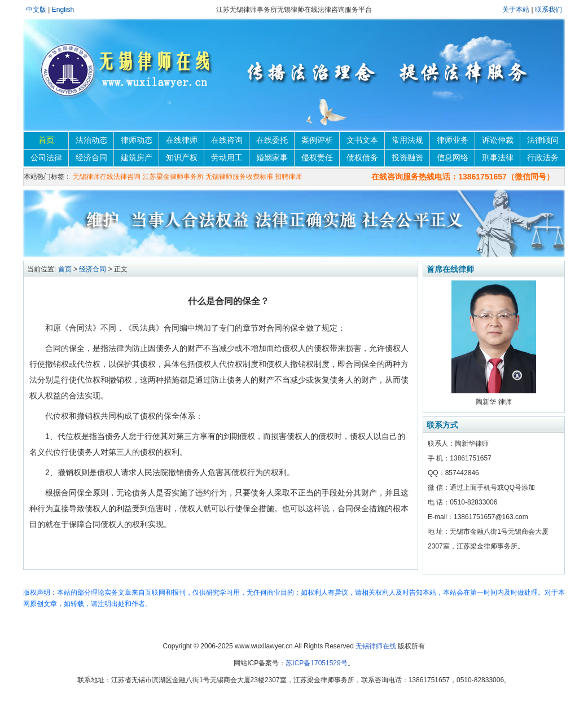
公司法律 (46, 157)
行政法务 (543, 157)
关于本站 (517, 10)
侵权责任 (317, 157)
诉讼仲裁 (498, 140)
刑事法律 (498, 157)
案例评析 (317, 140)
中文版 (36, 10)
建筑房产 (137, 157)
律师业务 (453, 140)
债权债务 (362, 157)
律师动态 (137, 140)
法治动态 (91, 140)
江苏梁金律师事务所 (173, 177)
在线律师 (182, 140)
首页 (46, 140)
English (63, 10)
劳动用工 (227, 157)
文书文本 (362, 140)
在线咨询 (227, 140)
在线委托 (272, 140)
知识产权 (182, 157)
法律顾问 (543, 140)
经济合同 (91, 157)
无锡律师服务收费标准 (239, 177)
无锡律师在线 (376, 646)
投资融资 (407, 157)
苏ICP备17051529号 (316, 663)
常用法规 (407, 140)
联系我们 (548, 10)
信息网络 (453, 157)
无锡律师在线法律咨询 (107, 177)
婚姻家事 (272, 157)
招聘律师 (288, 177)
